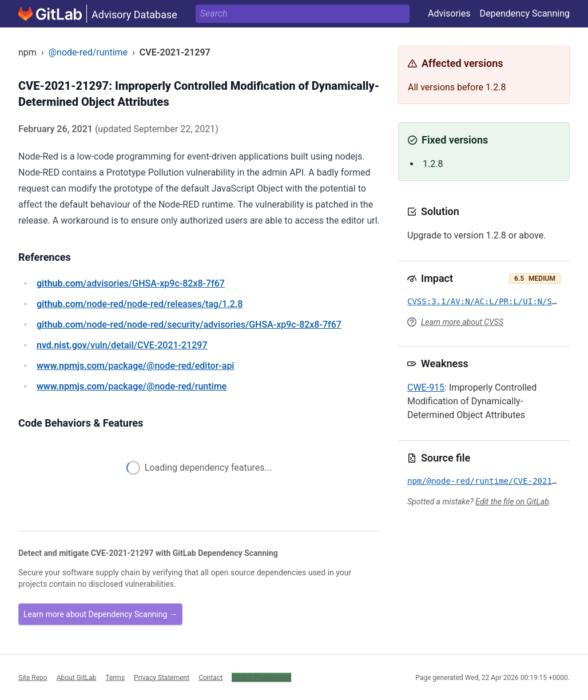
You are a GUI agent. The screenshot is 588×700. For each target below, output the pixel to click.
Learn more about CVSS (462, 322)
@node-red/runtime (88, 52)
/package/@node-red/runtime (132, 386)
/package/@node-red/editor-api (135, 366)
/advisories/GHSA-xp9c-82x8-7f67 (131, 283)
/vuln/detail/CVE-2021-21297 (122, 345)
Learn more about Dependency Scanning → (100, 614)
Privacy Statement (162, 677)
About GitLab (77, 677)
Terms (115, 677)
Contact (210, 677)
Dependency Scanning (525, 13)
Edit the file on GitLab (512, 502)
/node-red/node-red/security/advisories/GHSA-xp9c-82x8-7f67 (189, 325)
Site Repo (33, 677)
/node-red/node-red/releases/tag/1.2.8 (140, 304)
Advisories (449, 13)
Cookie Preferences (261, 677)
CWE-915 (426, 387)
